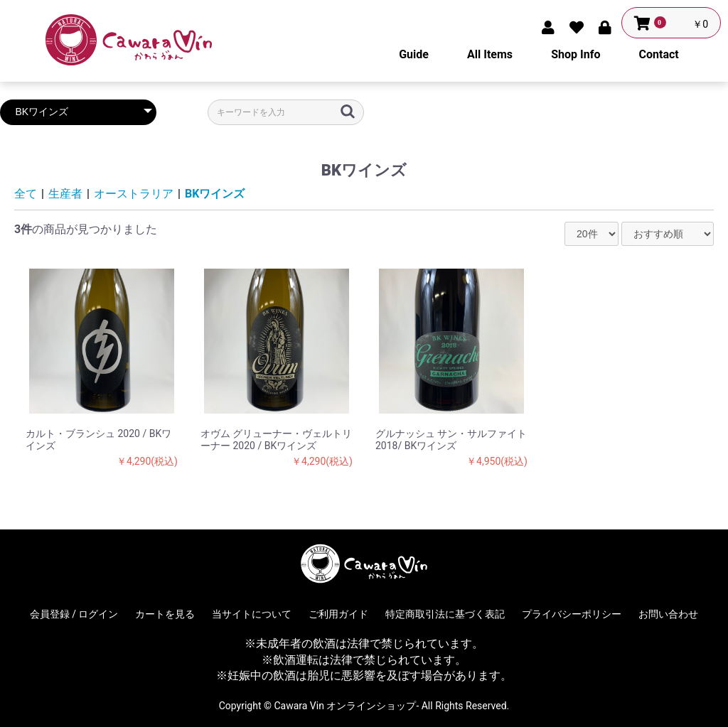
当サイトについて (252, 614)
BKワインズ (215, 194)
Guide (414, 54)
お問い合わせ (668, 614)
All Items (490, 54)
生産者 (65, 194)
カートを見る (165, 614)
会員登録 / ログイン (74, 614)
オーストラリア (134, 194)
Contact (659, 54)
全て (26, 194)
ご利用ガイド (338, 614)
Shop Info (576, 54)
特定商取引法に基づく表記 (445, 614)
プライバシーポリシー (572, 614)
